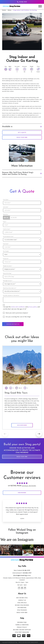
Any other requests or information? (11, 295)
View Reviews (22, 493)
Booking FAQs (22, 622)
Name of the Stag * (7, 273)
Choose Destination (13, 324)
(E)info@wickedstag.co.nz (22, 575)
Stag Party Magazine (22, 632)
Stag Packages (22, 610)
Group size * (6, 259)
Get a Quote (22, 132)
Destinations (22, 608)
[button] (39, 434)
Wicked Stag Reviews (22, 605)
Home (4, 10)
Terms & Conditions (22, 625)
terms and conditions (18, 307)
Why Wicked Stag (22, 598)
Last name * (6, 207)
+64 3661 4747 (22, 573)
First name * (6, 200)
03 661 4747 (22, 2)
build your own (22, 137)
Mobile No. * (6, 214)
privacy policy (33, 307)
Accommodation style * (8, 236)
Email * (5, 222)
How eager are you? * (8, 281)
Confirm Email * (7, 229)
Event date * (6, 244)
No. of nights (6, 251)
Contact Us (22, 600)
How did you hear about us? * (10, 288)
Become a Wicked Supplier (22, 630)
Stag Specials (22, 603)
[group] (22, 388)
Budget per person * (8, 266)
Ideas (10, 10)
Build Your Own (22, 457)
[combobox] (7, 218)
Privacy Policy (22, 627)
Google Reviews (29, 486)
